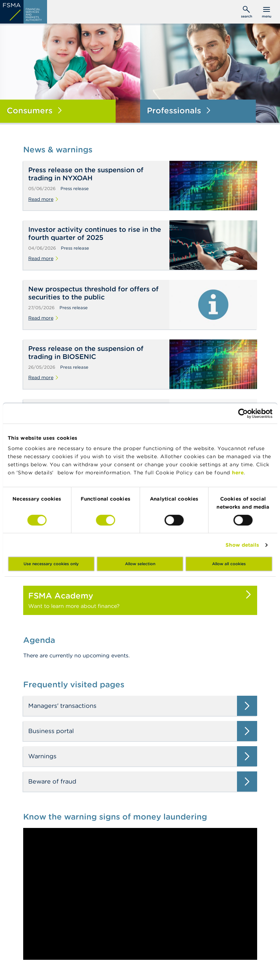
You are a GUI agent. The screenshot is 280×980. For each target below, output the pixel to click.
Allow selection (140, 564)
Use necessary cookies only (51, 564)
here (238, 473)
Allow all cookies (229, 564)
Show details (242, 545)
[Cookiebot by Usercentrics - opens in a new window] (243, 413)
